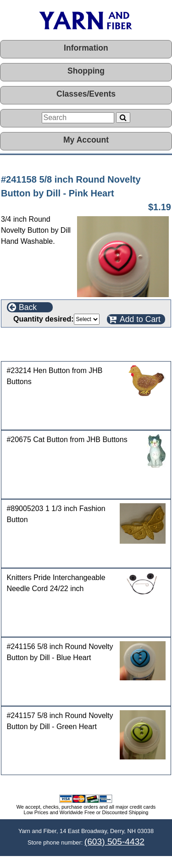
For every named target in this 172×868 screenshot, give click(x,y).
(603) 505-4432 (114, 842)
